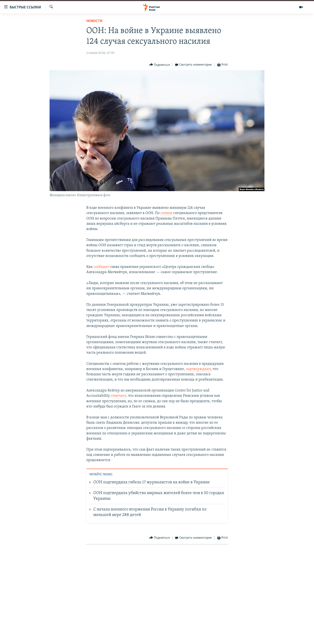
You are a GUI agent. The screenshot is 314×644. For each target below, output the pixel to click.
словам (167, 213)
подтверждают (198, 369)
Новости (94, 21)
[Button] (160, 65)
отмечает (118, 396)
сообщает (102, 267)
